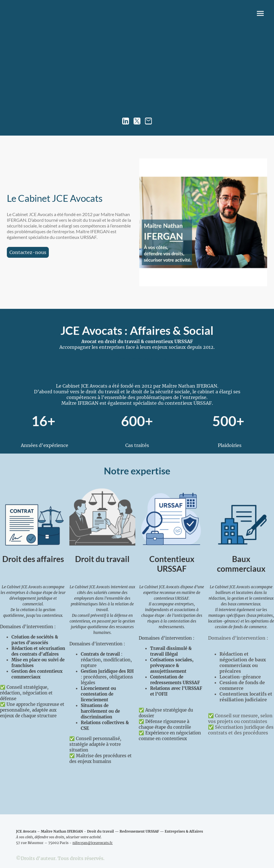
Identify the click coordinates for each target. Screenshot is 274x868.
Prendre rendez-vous (142, 359)
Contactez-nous (28, 252)
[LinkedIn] (126, 121)
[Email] (148, 121)
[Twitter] (137, 121)
